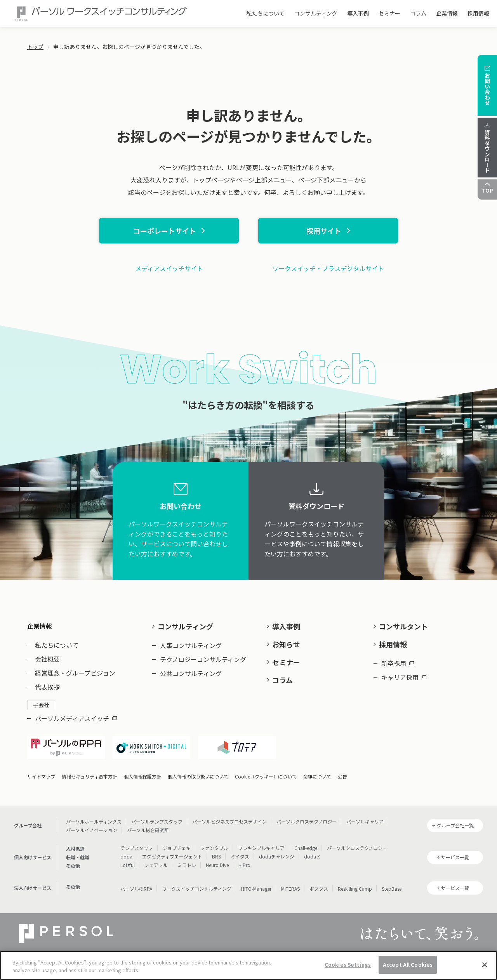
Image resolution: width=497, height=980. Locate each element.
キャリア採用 (404, 677)
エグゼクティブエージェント (172, 856)
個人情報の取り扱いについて (198, 776)
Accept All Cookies (408, 969)
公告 (342, 776)
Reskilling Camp (355, 889)
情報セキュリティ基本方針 (89, 776)
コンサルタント (403, 626)
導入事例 (358, 13)
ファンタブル (214, 848)
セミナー (389, 13)
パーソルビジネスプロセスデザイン (229, 821)
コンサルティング (316, 13)
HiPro (244, 865)
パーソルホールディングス (94, 821)
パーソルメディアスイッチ (76, 718)
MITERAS (290, 889)
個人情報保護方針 (142, 776)
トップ (35, 47)
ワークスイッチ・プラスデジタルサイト (328, 268)
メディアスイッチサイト (169, 268)
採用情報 (478, 13)
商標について (317, 776)
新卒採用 (398, 663)
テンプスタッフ (137, 848)
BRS (216, 856)
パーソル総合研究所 (148, 830)
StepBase (392, 889)
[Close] (485, 969)
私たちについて (266, 13)
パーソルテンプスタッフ (157, 821)
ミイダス (240, 856)
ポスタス (319, 889)
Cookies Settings (348, 969)
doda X (312, 856)
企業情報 (447, 13)
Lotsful (128, 865)
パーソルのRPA (136, 889)
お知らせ (286, 644)
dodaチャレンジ (277, 856)
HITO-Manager (256, 889)
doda (126, 856)
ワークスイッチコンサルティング (197, 889)
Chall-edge (306, 848)
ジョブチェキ (177, 848)
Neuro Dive (217, 865)
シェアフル (156, 865)
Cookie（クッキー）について (266, 776)
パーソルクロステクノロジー (307, 821)
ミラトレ (187, 865)
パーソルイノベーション (92, 830)
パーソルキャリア (365, 821)
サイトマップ (41, 776)
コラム (418, 13)
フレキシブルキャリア (261, 848)
